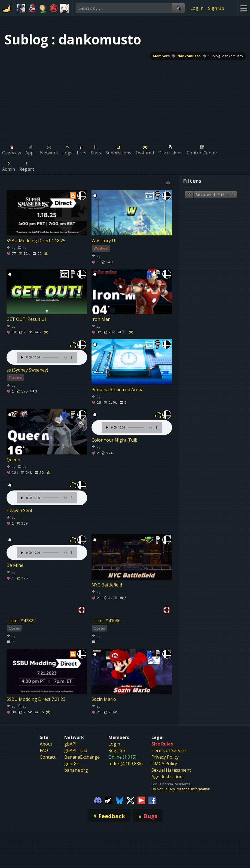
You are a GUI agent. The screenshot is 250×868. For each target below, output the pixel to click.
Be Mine (15, 565)
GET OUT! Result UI (26, 319)
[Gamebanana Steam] (109, 800)
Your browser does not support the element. (47, 352)
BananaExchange (82, 757)
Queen (13, 460)
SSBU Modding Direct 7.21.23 (36, 699)
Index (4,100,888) (126, 764)
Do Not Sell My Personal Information (181, 789)
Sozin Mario (104, 699)
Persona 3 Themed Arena (118, 390)
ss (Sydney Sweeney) (27, 370)
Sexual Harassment (171, 770)
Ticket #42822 (21, 621)
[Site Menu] (244, 8)
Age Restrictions (168, 777)
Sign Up (216, 8)
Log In (197, 8)
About (46, 744)
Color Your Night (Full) (114, 440)
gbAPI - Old (76, 750)
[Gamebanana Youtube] (141, 800)
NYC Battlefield (107, 585)
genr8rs (72, 764)
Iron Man (101, 319)
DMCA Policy (164, 764)
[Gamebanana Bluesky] (120, 800)
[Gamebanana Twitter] (130, 800)
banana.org (76, 770)
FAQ (44, 750)
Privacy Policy (165, 757)
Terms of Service (169, 750)
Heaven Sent (19, 510)
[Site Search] (178, 8)
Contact (48, 757)
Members (161, 56)
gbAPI (70, 744)
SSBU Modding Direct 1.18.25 (36, 241)
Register (117, 750)
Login (114, 744)
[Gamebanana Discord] (98, 800)
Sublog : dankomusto (226, 56)
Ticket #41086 (106, 621)
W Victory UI (104, 241)
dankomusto (189, 56)
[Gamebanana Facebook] (152, 800)
